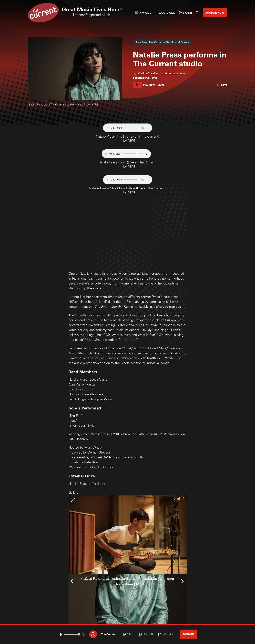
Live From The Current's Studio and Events (163, 42)
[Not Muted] (60, 634)
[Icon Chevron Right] (183, 581)
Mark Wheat (146, 74)
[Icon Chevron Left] (73, 581)
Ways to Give (165, 13)
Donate (188, 634)
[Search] (197, 13)
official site (97, 484)
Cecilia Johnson (174, 74)
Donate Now (215, 13)
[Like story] (222, 85)
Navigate (143, 13)
